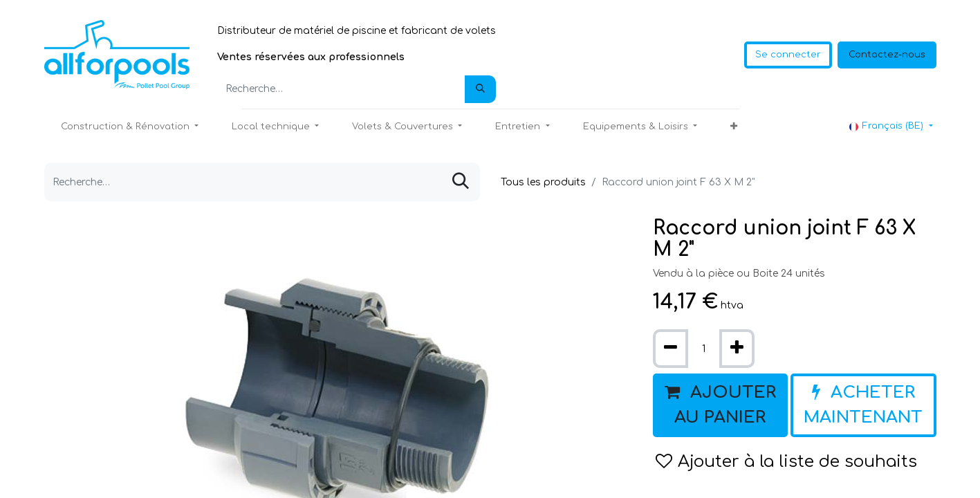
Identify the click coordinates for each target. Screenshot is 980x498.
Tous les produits (543, 182)
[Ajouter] (737, 349)
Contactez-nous (887, 55)
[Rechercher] (480, 89)
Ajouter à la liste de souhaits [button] (786, 462)
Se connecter (788, 55)
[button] (734, 127)
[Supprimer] (671, 349)
